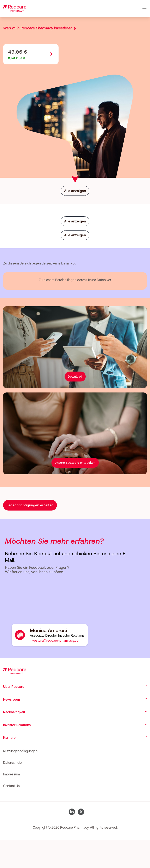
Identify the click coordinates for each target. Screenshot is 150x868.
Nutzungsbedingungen (20, 751)
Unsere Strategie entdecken (75, 463)
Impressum (11, 774)
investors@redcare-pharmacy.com (56, 640)
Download (75, 377)
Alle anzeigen (75, 191)
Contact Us (11, 786)
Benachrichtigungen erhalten (30, 505)
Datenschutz (13, 763)
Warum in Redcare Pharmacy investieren (38, 28)
